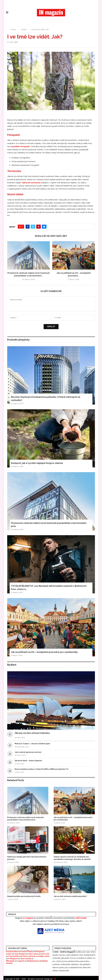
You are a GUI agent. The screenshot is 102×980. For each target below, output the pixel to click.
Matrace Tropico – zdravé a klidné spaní (32, 744)
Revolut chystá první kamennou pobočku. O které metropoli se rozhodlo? (46, 398)
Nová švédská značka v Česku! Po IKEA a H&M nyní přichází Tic (42, 769)
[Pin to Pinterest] (39, 227)
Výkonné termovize (31, 183)
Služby (24, 30)
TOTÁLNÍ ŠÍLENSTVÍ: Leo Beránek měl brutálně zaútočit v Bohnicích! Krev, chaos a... (49, 587)
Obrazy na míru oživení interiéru (32, 733)
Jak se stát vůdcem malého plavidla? (70, 896)
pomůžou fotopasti (21, 146)
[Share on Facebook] (28, 227)
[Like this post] (22, 227)
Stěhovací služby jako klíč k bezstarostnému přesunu (27, 858)
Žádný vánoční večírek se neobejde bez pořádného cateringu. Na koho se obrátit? (72, 858)
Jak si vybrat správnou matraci (28, 752)
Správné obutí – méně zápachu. (29, 761)
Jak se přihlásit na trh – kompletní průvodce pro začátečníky (44, 652)
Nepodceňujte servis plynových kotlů (24, 896)
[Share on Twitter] (33, 227)
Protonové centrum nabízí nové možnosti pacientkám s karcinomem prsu (49, 525)
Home (13, 30)
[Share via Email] (44, 227)
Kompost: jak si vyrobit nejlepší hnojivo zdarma (37, 463)
